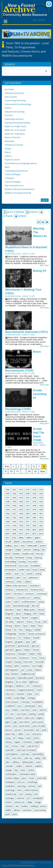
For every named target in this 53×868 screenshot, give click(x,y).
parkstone (10, 718)
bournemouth (11, 566)
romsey (15, 746)
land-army (40, 678)
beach (8, 554)
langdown (9, 682)
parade (41, 714)
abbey (21, 538)
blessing (38, 558)
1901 (14, 489)
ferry (40, 626)
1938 (7, 502)
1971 (27, 522)
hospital (9, 662)
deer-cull (35, 606)
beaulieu (16, 554)
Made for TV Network (15, 134)
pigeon (8, 722)
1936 (34, 497)
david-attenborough (21, 606)
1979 (27, 526)
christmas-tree (22, 590)
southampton (11, 774)
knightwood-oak (28, 674)
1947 (27, 506)
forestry (22, 634)
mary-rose (10, 694)
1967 (41, 518)
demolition (10, 610)
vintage (38, 802)
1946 (21, 506)
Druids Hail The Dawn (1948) (39, 434)
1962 (7, 518)
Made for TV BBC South (15, 126)
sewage (9, 770)
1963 (14, 518)
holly (39, 654)
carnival (29, 574)
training (28, 794)
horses (42, 658)
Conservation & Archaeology (18, 104)
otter (12, 714)
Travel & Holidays (13, 182)
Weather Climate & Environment (20, 189)
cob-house (18, 594)
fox (20, 638)
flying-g (29, 630)
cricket (16, 602)
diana (19, 610)
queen (44, 730)
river (7, 746)
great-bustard (24, 646)
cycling (41, 602)
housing (18, 662)
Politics (8, 156)
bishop (30, 558)
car (22, 574)
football (37, 630)
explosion (20, 622)
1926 (14, 493)
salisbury (16, 762)
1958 (21, 514)
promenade (29, 730)
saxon (38, 762)
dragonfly (9, 614)
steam (32, 778)
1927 (21, 493)
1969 (14, 522)
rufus (7, 758)
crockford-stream (28, 602)
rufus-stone (17, 758)
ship (16, 770)
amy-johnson (28, 542)
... (24, 466)
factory (30, 622)
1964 (21, 518)
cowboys (37, 598)
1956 (7, 514)
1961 (41, 514)
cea (24, 578)
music (20, 706)
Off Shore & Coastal (14, 145)
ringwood (38, 742)
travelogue (10, 798)
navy (7, 710)
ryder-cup (28, 758)
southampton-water (27, 774)
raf (14, 738)
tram (36, 794)
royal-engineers (12, 754)
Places (8, 152)
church (8, 594)
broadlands (36, 566)
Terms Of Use (45, 863)
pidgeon (40, 718)
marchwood (10, 690)
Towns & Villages (13, 174)
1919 (27, 489)
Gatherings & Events (14, 119)
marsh (39, 690)
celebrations (33, 578)
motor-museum (12, 702)
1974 (7, 526)
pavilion (19, 718)
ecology (16, 618)
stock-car (21, 782)
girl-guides (19, 642)
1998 (27, 530)
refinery (8, 742)
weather (25, 806)
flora (21, 630)
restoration (27, 742)
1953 (27, 510)
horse (34, 658)
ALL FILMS (9, 89)
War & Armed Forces (14, 185)
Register (42, 20)
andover (39, 542)
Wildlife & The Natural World (18, 193)
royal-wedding (37, 754)
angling (8, 546)
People (8, 149)
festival (8, 630)
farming (9, 626)
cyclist (8, 606)
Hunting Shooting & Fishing (17, 123)
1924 (41, 489)
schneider (9, 766)
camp (16, 574)
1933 (14, 497)
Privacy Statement (29, 863)
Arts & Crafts (11, 97)
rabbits (21, 734)
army (16, 546)
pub (38, 730)
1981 (41, 526)
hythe (16, 666)
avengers (9, 550)
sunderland (10, 786)
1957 (14, 514)
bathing (36, 550)
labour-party (10, 678)
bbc (43, 550)
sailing (37, 758)
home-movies (11, 658)
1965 (27, 518)
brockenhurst (11, 570)
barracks (27, 550)
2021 (7, 538)
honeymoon (24, 658)
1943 (41, 502)
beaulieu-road (28, 554)
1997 (21, 530)
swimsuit (32, 786)
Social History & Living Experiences (21, 163)
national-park (30, 706)
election (25, 618)
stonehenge (32, 782)
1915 (21, 489)
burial (35, 570)
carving (38, 574)
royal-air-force (33, 746)
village (30, 802)
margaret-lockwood (26, 690)
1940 (21, 502)
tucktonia (21, 798)
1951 (14, 510)
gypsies (19, 650)
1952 (21, 510)
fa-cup (38, 622)
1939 (14, 502)
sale (44, 758)
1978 (21, 526)
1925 (7, 493)
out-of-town (22, 714)
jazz (23, 670)
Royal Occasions (12, 160)
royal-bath (10, 750)
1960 (34, 514)
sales (7, 762)
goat (28, 642)
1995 (7, 530)
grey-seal (35, 646)
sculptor (19, 766)
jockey (30, 670)
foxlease (27, 638)
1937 (41, 497)
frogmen (9, 642)
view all (45, 200)
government (10, 646)
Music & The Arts (13, 137)
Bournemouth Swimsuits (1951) (26, 332)
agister (37, 538)
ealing (8, 618)
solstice (31, 770)
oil (6, 714)
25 (35, 471)
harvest (36, 650)
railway (21, 738)
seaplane (38, 766)
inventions (25, 666)
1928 (27, 493)
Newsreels (10, 141)
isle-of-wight (37, 666)
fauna (25, 626)
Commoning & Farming (15, 100)
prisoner (18, 730)
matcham (20, 694)
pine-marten (24, 722)
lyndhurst (20, 686)
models (8, 698)
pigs (15, 722)
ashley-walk (32, 546)
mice (37, 694)
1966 (34, 518)
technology (10, 790)
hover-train (28, 662)
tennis (20, 790)
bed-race (40, 554)
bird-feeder (20, 558)
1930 (41, 493)
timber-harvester (31, 790)
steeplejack (10, 782)
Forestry (9, 115)
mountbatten (37, 702)
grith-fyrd (9, 650)
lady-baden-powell (25, 678)
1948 (34, 506)
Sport (7, 167)
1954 (34, 510)
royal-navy (25, 754)
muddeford (10, 706)
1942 (34, 502)
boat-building (11, 562)
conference (10, 598)
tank (40, 786)
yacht (8, 814)
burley (42, 570)
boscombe (33, 562)
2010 (21, 534)
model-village (20, 698)
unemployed (38, 798)
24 (29, 471)
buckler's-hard (24, 570)
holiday (32, 654)
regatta (17, 742)
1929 (34, 493)
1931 (7, 497)
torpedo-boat (11, 794)
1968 (7, 522)
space (24, 778)
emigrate (35, 618)
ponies (8, 726)
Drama (8, 108)
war (17, 806)
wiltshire (17, 810)
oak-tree (43, 710)
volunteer (9, 806)
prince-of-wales (39, 726)
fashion (17, 626)
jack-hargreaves (12, 670)
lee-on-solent (21, 682)
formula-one (11, 638)
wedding (34, 806)
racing (8, 738)
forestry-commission (36, 634)
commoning (41, 594)
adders (29, 538)
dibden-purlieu (30, 610)
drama (18, 614)
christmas (9, 590)
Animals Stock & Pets (15, 93)
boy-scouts (24, 566)
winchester (27, 810)
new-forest (25, 710)
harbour (27, 650)
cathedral (9, 578)
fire (15, 630)
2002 (34, 530)
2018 (41, 534)
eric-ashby (10, 622)
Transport (9, 178)
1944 (7, 506)
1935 (27, 497)
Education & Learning (15, 112)
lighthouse (34, 682)
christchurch (34, 586)
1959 (27, 514)
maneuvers (37, 686)
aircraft (8, 542)
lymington (9, 686)
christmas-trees (37, 590)
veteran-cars (19, 802)
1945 (14, 506)
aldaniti (17, 542)
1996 (14, 530)
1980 (34, 526)
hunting (8, 666)
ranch (28, 738)
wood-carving (40, 810)
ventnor (9, 802)
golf (34, 642)
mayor (30, 694)
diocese (41, 610)
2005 (7, 534)
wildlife (8, 810)
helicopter (22, 654)
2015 (27, 534)
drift (35, 614)
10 (11, 471)
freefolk (36, 638)
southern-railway (12, 778)
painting (32, 714)
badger (18, 550)
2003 (41, 530)
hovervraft (39, 662)
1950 (7, 510)
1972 (34, 522)
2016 (34, 534)
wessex (43, 806)
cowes (8, 602)
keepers (38, 670)
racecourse (37, 734)
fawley (33, 626)
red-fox (36, 738)
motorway (25, 702)
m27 (28, 686)
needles (15, 710)
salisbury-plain (28, 762)
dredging (27, 614)
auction (43, 546)
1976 (14, 526)
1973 (41, 522)
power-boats (25, 726)
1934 (21, 497)
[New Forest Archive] (26, 10)
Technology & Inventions (16, 171)
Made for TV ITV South (15, 130)
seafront (29, 766)
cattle (18, 578)
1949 (41, 506)
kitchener (15, 674)
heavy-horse (10, 654)
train (21, 794)
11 (17, 471)
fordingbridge (11, 634)
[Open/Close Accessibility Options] (49, 4)
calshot (8, 574)
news (34, 710)
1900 (7, 489)
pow (15, 726)
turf (28, 798)
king (7, 674)
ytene (15, 814)
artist (23, 546)
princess (9, 730)
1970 (21, 522)
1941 (27, 502)
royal (22, 746)
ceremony (10, 582)
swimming (21, 786)
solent (23, 770)
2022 (14, 538)
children (28, 582)
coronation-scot (24, 598)
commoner (29, 594)
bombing (22, 562)
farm (45, 622)
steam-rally (41, 778)
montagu (31, 698)
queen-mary (10, 734)
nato (40, 706)
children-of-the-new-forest (16, 586)
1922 (34, 489)
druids (42, 614)
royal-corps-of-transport (26, 750)
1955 (41, 510)
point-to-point (38, 722)
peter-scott (30, 718)
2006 (14, 534)
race (28, 734)
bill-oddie (9, 558)
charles (19, 582)
